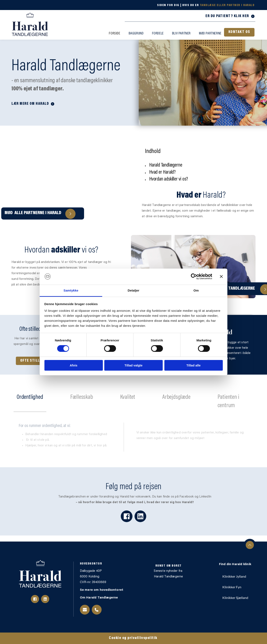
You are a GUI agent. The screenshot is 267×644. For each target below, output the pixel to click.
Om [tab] (196, 290)
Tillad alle (193, 365)
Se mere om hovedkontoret (102, 590)
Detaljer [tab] (133, 290)
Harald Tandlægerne (169, 577)
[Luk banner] (221, 277)
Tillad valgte (133, 365)
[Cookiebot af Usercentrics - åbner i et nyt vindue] (194, 277)
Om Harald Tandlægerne (99, 598)
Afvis (74, 365)
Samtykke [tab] (71, 290)
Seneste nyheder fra (168, 571)
